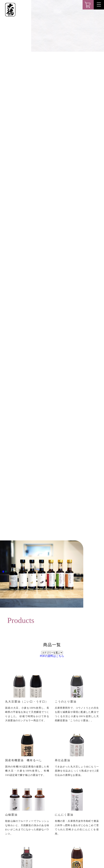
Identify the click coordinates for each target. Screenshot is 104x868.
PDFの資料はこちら (52, 656)
